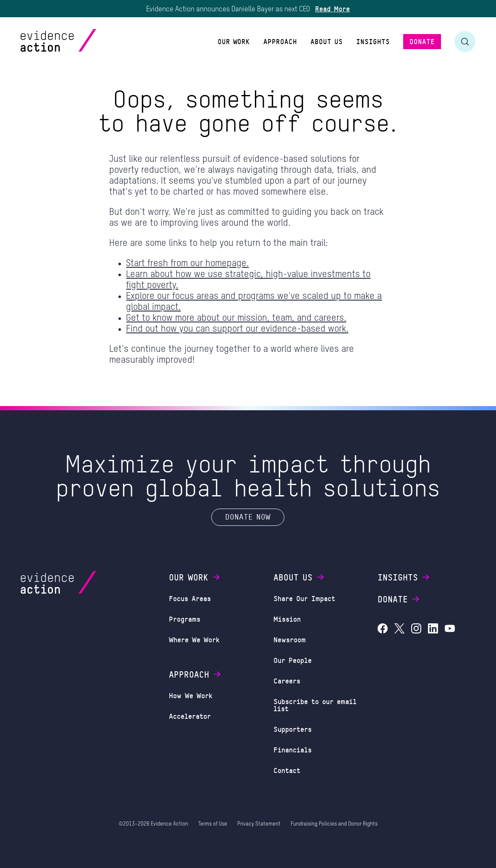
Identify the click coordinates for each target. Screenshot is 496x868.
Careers (287, 681)
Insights (404, 577)
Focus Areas (190, 598)
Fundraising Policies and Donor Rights (334, 824)
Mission (287, 619)
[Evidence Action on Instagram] (416, 629)
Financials (293, 749)
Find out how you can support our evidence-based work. (237, 329)
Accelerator (190, 716)
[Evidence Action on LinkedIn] (433, 629)
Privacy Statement (259, 824)
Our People (293, 660)
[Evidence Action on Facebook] (383, 629)
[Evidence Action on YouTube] (450, 629)
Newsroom (290, 639)
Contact (287, 770)
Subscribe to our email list (315, 705)
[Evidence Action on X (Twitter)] (399, 629)
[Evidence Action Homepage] (75, 41)
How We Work (191, 695)
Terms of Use (213, 824)
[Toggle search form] (465, 42)
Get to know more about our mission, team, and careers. (236, 318)
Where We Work (194, 639)
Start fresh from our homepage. (187, 264)
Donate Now (248, 517)
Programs (185, 619)
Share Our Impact (304, 598)
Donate (399, 599)
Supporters (293, 729)
